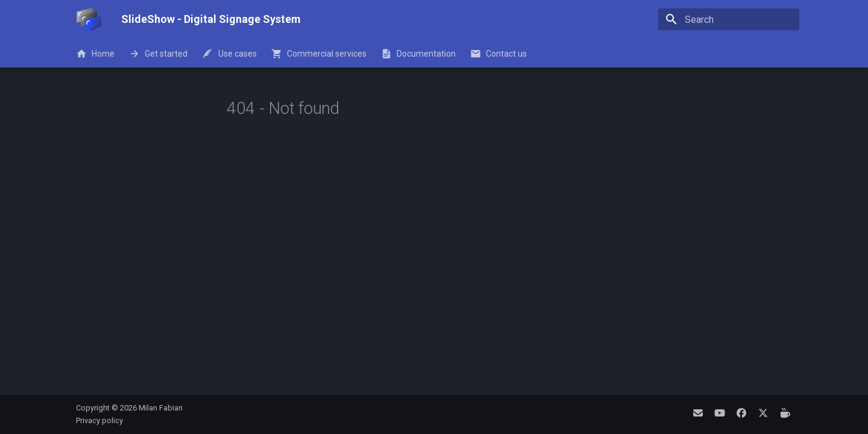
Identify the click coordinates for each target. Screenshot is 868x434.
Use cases (229, 54)
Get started (158, 54)
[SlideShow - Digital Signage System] (89, 19)
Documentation (418, 54)
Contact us (498, 54)
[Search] (729, 19)
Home (95, 54)
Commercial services (319, 54)
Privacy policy (99, 420)
